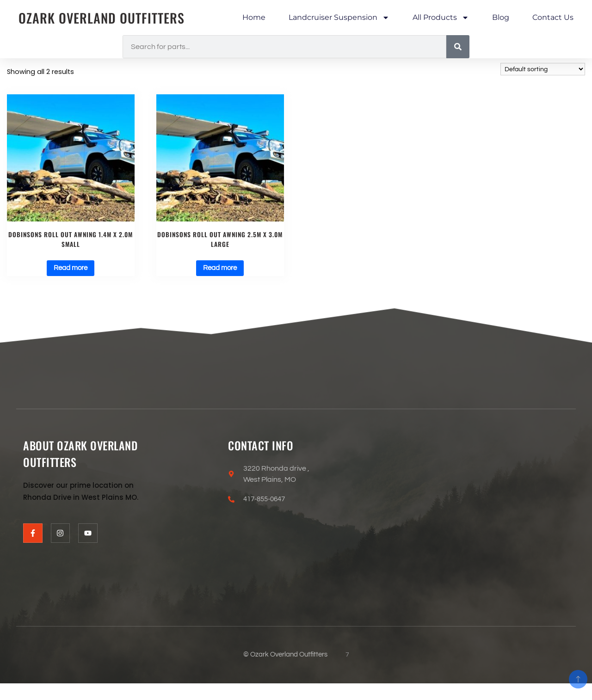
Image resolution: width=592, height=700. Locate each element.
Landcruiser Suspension (339, 18)
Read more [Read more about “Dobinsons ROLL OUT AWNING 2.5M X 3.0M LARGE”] (220, 271)
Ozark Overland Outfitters (106, 18)
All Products (441, 18)
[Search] (458, 47)
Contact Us (553, 17)
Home (254, 17)
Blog (501, 17)
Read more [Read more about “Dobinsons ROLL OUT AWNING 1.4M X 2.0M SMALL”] (71, 271)
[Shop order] (543, 69)
